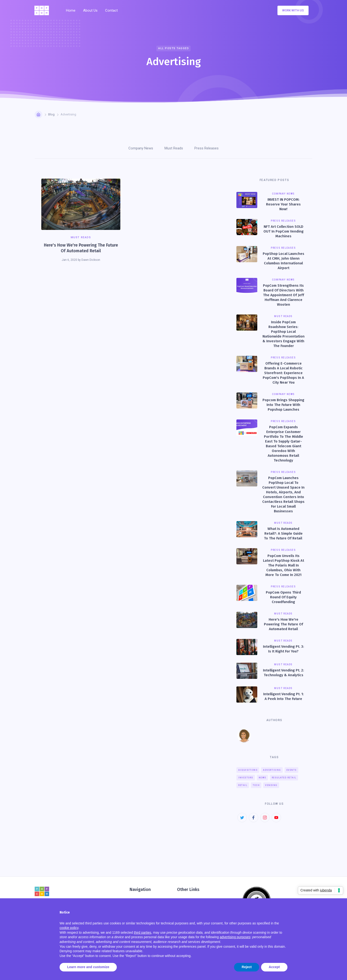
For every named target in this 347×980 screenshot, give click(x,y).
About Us (90, 10)
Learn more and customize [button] (88, 967)
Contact (111, 10)
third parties (143, 932)
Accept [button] (274, 967)
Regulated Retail (284, 778)
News (263, 778)
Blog (51, 114)
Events (292, 770)
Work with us (293, 10)
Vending (271, 785)
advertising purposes (235, 937)
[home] (43, 10)
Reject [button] (247, 967)
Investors (246, 778)
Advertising (272, 770)
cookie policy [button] (69, 928)
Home (71, 10)
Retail (243, 785)
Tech (256, 785)
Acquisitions (248, 770)
